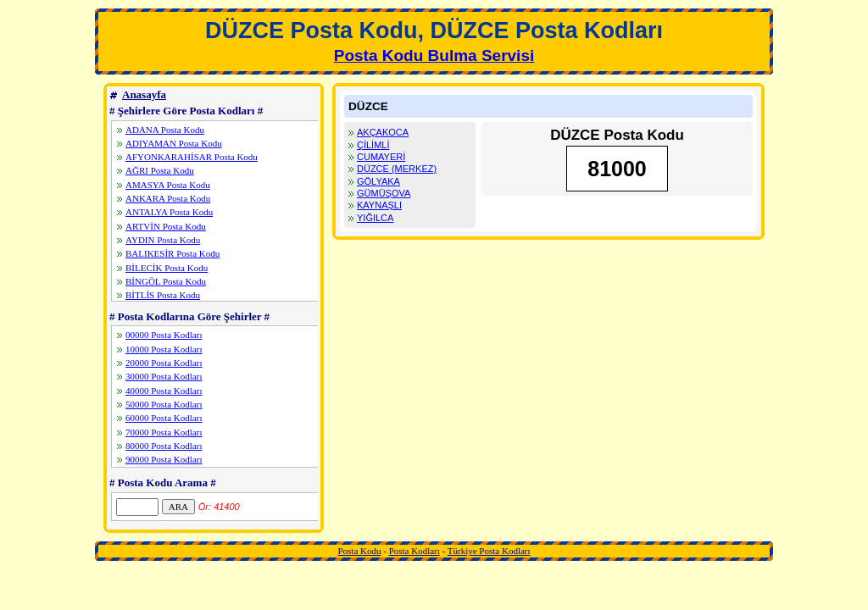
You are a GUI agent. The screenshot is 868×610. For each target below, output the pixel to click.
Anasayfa (144, 94)
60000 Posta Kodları (164, 418)
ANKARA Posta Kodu (168, 198)
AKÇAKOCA (383, 132)
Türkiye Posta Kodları (489, 551)
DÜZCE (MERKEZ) (397, 169)
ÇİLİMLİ (373, 145)
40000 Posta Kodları (164, 391)
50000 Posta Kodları (164, 404)
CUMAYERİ (381, 157)
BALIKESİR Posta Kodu (172, 253)
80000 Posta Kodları (164, 446)
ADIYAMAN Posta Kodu (174, 143)
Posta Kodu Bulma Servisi (434, 55)
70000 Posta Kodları (164, 432)
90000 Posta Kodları (164, 459)
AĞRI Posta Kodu (160, 170)
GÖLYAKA (378, 181)
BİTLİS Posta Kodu (163, 295)
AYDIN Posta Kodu (163, 240)
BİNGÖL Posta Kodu (166, 281)
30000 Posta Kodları (164, 376)
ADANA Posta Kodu (165, 130)
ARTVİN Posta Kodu (166, 226)
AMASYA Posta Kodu (168, 185)
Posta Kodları (415, 551)
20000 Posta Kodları (164, 363)
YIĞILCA (375, 218)
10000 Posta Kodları (164, 349)
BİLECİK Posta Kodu (167, 268)
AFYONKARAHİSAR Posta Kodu (192, 157)
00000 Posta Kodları (164, 335)
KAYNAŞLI (379, 205)
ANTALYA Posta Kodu (169, 212)
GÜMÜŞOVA (384, 193)
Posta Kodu (359, 551)
